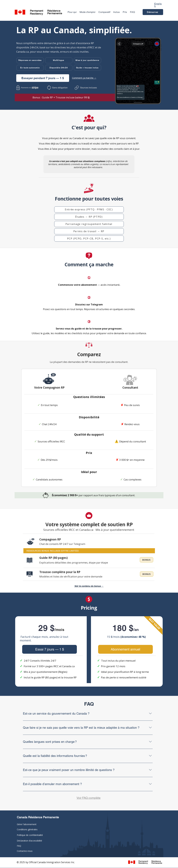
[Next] (165, 65)
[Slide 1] (89, 103)
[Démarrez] (153, 12)
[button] (30, 60)
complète (95, 798)
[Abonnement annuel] (125, 649)
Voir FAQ (83, 798)
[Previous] (13, 65)
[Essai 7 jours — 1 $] (50, 649)
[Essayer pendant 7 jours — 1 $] (43, 78)
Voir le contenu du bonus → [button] (89, 586)
